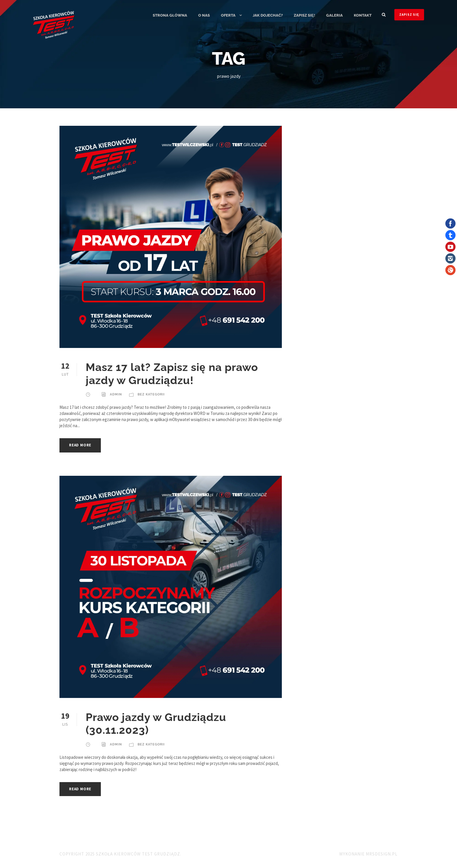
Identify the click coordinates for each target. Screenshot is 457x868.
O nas (204, 15)
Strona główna (170, 15)
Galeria (334, 15)
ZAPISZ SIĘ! (304, 15)
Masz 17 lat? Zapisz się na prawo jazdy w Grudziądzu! (172, 374)
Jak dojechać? (268, 15)
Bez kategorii (151, 394)
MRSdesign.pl (382, 854)
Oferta (228, 15)
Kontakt (363, 15)
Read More (80, 445)
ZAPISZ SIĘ (409, 15)
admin (116, 394)
